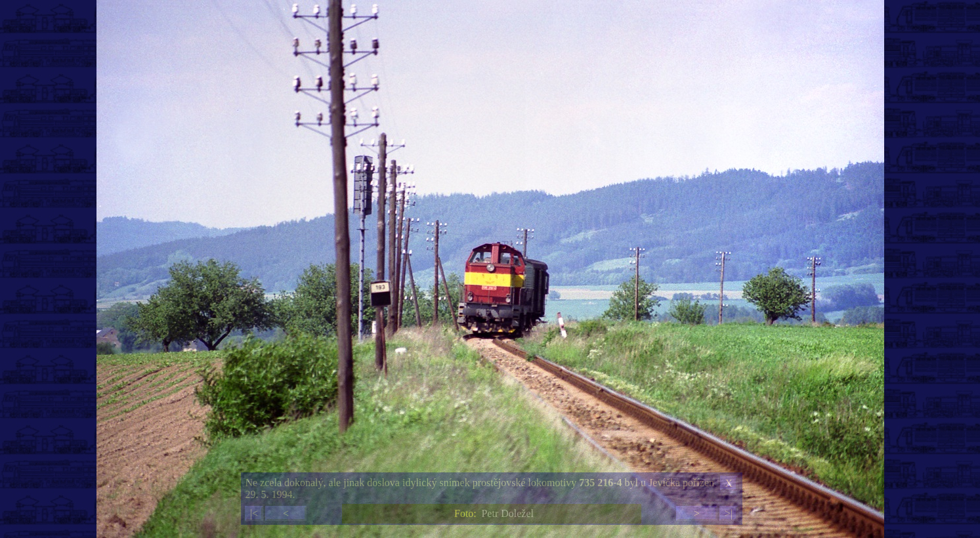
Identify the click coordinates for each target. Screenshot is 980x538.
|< (254, 513)
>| (729, 513)
